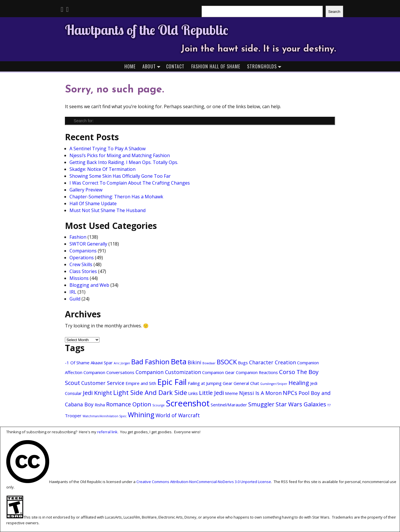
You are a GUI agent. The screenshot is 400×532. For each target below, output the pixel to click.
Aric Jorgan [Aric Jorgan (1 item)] (122, 363)
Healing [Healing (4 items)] (299, 383)
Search (334, 12)
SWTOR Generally (88, 244)
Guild (75, 299)
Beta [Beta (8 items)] (179, 361)
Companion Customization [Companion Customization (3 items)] (168, 372)
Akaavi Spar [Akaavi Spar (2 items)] (102, 363)
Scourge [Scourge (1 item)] (159, 405)
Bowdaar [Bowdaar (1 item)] (209, 363)
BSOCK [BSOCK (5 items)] (227, 362)
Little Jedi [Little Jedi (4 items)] (211, 393)
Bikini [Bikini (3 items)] (194, 362)
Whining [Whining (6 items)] (141, 415)
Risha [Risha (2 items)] (100, 405)
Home (130, 66)
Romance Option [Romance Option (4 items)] (129, 404)
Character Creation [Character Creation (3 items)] (272, 362)
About (153, 66)
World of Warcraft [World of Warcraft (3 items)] (178, 415)
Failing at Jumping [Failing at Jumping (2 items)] (205, 383)
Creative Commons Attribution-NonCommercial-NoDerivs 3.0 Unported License (204, 482)
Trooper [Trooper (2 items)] (73, 416)
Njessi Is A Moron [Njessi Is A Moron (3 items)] (260, 393)
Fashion (78, 237)
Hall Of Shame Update (93, 203)
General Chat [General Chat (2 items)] (246, 383)
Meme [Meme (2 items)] (231, 393)
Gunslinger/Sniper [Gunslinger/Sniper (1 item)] (274, 384)
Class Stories (83, 271)
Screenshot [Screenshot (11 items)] (188, 403)
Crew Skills (81, 264)
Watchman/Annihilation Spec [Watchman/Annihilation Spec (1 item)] (105, 416)
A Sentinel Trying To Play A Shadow (108, 149)
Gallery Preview (86, 190)
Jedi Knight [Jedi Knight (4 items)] (97, 393)
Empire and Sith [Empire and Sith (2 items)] (141, 383)
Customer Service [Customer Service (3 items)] (103, 383)
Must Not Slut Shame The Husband (108, 210)
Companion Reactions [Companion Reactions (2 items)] (257, 372)
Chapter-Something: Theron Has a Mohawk (116, 197)
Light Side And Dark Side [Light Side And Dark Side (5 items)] (150, 392)
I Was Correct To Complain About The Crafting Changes (130, 183)
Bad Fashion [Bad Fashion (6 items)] (150, 362)
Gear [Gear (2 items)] (228, 383)
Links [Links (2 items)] (193, 393)
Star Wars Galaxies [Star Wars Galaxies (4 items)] (301, 404)
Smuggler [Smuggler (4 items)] (261, 404)
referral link (107, 432)
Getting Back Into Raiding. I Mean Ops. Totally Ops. (124, 162)
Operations (82, 258)
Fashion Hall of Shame (216, 66)
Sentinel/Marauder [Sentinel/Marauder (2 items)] (229, 405)
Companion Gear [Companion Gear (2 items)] (218, 372)
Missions (79, 278)
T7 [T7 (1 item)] (329, 405)
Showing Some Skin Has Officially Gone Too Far (120, 176)
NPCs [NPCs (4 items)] (290, 393)
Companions (83, 251)
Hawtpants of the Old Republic (147, 30)
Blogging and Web (89, 285)
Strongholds (265, 66)
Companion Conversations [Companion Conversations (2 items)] (109, 372)
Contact (175, 66)
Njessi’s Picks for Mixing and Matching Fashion (120, 155)
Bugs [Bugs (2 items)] (243, 363)
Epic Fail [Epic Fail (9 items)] (172, 382)
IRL (73, 292)
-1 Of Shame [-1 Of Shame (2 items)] (77, 363)
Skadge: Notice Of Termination (103, 169)
